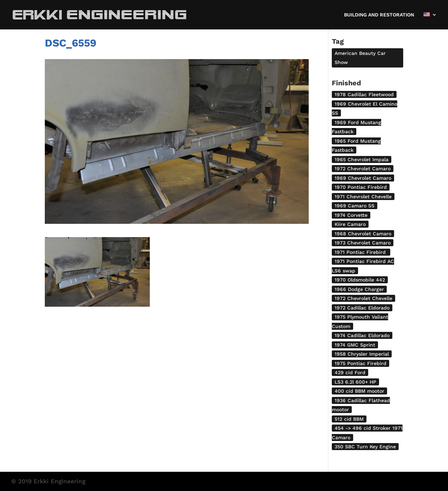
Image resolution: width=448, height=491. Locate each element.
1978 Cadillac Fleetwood (364, 94)
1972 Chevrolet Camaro (363, 169)
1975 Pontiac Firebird (360, 363)
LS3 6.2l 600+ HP (355, 382)
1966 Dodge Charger (359, 289)
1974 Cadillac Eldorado (362, 335)
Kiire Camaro (350, 224)
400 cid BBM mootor (359, 391)
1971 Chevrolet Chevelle (363, 197)
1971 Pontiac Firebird (361, 252)
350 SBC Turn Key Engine (365, 447)
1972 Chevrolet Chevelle (363, 298)
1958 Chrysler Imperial (362, 354)
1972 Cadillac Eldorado (362, 308)
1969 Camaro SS (355, 206)
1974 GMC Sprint (355, 345)
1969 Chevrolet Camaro (363, 178)
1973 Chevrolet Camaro (363, 243)
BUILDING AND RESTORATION (379, 15)
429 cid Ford (350, 372)
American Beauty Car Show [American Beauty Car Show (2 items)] (360, 58)
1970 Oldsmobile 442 (360, 280)
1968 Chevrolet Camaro (363, 234)
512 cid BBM (349, 419)
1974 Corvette (351, 215)
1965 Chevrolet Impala (362, 159)
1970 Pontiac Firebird (361, 187)
